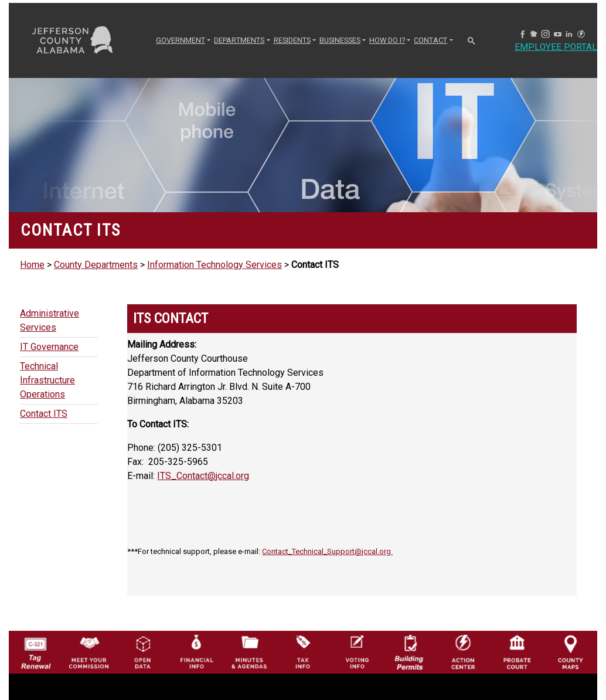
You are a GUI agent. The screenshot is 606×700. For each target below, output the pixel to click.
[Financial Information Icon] (196, 651)
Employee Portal (556, 47)
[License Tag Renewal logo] (35, 649)
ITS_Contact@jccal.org (203, 476)
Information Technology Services (215, 265)
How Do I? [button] (387, 40)
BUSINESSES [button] (340, 40)
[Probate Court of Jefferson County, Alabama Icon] (517, 651)
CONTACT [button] (430, 40)
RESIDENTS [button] (292, 40)
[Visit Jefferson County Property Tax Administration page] (303, 651)
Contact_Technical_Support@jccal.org (327, 551)
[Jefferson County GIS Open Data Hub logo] (143, 651)
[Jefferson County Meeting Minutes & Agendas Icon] (249, 651)
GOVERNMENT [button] (181, 40)
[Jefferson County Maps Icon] (571, 651)
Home (32, 265)
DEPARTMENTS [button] (239, 40)
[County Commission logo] (89, 651)
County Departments (96, 265)
